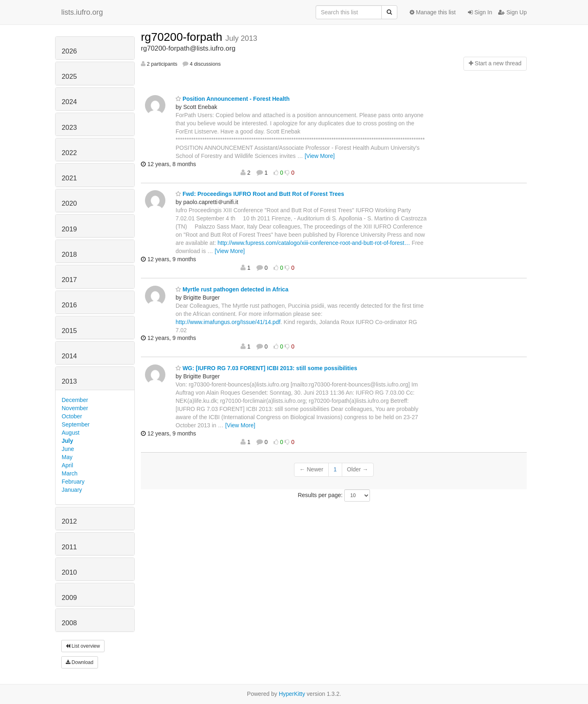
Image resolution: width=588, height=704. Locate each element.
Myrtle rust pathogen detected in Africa (232, 289)
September (76, 424)
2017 (69, 280)
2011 (69, 547)
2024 (69, 102)
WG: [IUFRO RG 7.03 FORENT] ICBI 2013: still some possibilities (266, 368)
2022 (69, 153)
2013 (69, 381)
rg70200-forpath (183, 37)
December (75, 400)
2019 (69, 229)
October (72, 416)
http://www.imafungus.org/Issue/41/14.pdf (228, 322)
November (75, 408)
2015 (69, 331)
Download (80, 662)
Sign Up (512, 12)
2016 (69, 305)
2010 (69, 572)
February (73, 482)
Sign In (480, 12)
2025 (69, 77)
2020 (69, 203)
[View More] (320, 156)
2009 (69, 598)
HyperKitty (292, 694)
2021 (69, 178)
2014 (69, 356)
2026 (69, 51)
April (67, 465)
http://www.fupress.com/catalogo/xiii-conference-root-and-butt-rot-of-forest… (314, 243)
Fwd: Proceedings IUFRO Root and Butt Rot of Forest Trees (260, 194)
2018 (69, 254)
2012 (69, 521)
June (68, 449)
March (70, 473)
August (71, 433)
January (72, 490)
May (67, 457)
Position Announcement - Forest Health (233, 99)
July (67, 441)
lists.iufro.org (82, 12)
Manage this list (433, 12)
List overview (83, 646)
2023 (69, 128)
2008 (69, 623)
